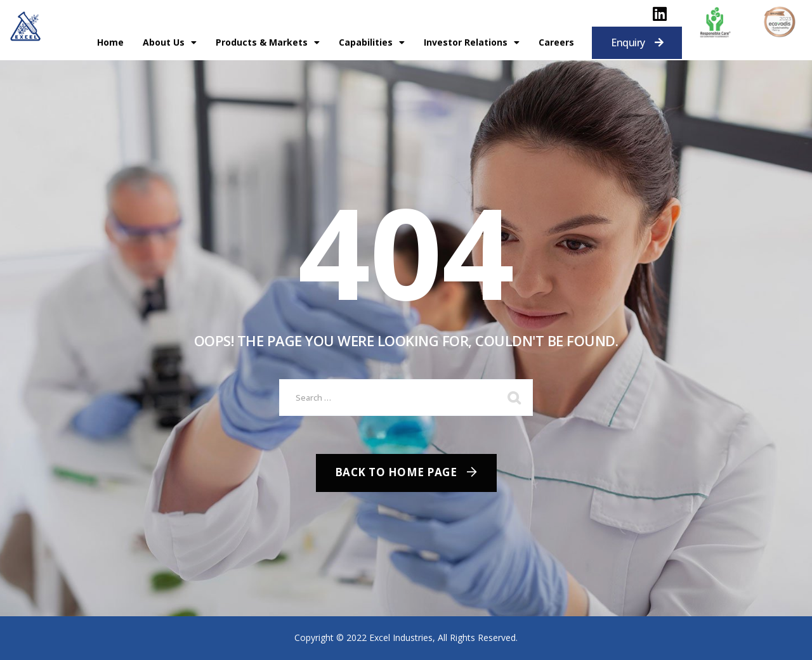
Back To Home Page (396, 472)
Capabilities (372, 42)
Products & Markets (268, 42)
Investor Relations (472, 42)
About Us (170, 42)
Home (110, 42)
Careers (556, 42)
